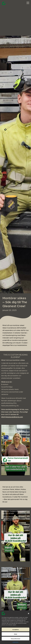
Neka (16, 634)
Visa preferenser (15, 639)
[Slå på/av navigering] (28, 3)
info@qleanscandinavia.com (12, 417)
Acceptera (15, 629)
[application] (15, 450)
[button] (29, 613)
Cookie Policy (15, 642)
